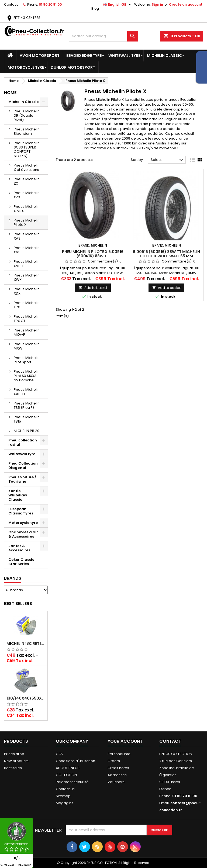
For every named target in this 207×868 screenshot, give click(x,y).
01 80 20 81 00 (50, 4)
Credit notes (118, 768)
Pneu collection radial (23, 442)
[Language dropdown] (117, 5)
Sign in (157, 4)
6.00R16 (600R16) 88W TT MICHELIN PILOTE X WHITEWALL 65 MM (166, 254)
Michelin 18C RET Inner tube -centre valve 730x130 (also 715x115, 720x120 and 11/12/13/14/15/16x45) (26, 644)
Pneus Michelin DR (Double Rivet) (27, 115)
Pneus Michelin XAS (27, 236)
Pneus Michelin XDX (27, 291)
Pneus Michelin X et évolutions (27, 167)
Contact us (65, 789)
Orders (114, 761)
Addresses (117, 775)
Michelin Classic (164, 56)
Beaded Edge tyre (84, 56)
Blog (95, 8)
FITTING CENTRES (23, 18)
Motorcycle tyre (26, 67)
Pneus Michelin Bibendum (27, 131)
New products (16, 761)
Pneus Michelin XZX (27, 195)
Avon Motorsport (40, 56)
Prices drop (14, 754)
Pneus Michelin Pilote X (27, 222)
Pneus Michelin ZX (27, 181)
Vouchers (116, 782)
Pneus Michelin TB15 (27, 419)
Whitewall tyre (124, 56)
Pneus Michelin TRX (27, 305)
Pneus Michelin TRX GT (27, 319)
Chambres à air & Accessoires (23, 534)
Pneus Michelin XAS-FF (27, 392)
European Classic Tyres (21, 511)
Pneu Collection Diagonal (23, 466)
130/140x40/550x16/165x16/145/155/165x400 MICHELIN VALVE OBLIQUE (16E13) (26, 698)
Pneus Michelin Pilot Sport (27, 360)
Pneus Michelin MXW (27, 346)
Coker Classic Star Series (21, 562)
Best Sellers (18, 604)
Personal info (119, 754)
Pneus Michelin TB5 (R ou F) (27, 405)
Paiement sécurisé (72, 782)
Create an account (186, 4)
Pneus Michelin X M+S (27, 209)
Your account (125, 741)
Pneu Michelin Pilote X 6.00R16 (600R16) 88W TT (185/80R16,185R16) (93, 256)
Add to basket (93, 288)
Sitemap (63, 796)
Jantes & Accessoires (19, 548)
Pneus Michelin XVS (27, 250)
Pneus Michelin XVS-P (27, 264)
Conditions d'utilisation (75, 761)
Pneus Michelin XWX (27, 277)
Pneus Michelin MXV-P (27, 332)
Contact (11, 4)
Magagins (65, 803)
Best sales (13, 768)
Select (168, 160)
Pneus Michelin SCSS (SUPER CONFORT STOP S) (27, 149)
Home (10, 93)
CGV (60, 754)
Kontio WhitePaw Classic (18, 495)
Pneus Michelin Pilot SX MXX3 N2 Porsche (27, 376)
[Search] (103, 36)
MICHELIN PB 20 (27, 431)
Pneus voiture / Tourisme (22, 479)
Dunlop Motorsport (73, 67)
